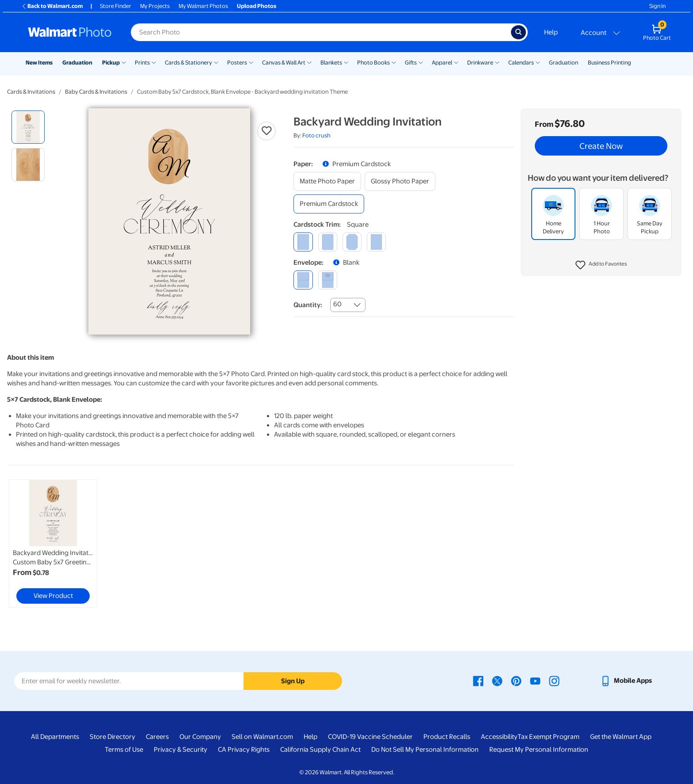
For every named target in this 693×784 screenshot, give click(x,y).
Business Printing (609, 63)
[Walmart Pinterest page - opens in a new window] (516, 681)
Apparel (442, 63)
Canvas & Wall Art (284, 63)
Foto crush (316, 135)
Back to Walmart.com (52, 6)
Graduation (77, 63)
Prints (142, 63)
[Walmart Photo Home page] (70, 32)
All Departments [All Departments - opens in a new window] (55, 737)
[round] (328, 242)
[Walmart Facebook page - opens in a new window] (478, 681)
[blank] (303, 280)
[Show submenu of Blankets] (346, 62)
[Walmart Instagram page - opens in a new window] (554, 681)
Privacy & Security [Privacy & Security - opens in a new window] (181, 750)
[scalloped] (376, 242)
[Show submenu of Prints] (154, 62)
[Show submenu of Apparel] (456, 62)
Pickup (111, 63)
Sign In (657, 6)
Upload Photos (257, 6)
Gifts (411, 63)
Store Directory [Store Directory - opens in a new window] (112, 737)
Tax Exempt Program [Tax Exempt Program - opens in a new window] (548, 737)
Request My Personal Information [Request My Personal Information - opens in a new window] (539, 750)
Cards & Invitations (31, 92)
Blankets (331, 63)
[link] (53, 544)
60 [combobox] (337, 304)
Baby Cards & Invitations (96, 92)
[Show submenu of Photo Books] (394, 62)
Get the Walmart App (621, 737)
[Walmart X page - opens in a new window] (497, 681)
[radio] (28, 127)
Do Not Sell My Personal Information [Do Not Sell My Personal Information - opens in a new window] (425, 750)
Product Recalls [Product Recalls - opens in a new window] (447, 737)
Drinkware (480, 63)
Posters (237, 63)
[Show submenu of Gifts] (421, 62)
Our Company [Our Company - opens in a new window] (200, 737)
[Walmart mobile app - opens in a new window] (626, 681)
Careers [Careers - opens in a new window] (157, 737)
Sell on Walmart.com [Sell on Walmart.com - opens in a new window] (262, 737)
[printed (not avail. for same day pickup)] (328, 280)
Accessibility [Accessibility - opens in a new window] (499, 737)
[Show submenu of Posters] (251, 62)
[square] (303, 242)
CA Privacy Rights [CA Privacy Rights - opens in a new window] (244, 750)
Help (551, 32)
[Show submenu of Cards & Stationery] (216, 62)
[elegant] (352, 242)
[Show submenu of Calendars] (538, 62)
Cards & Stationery (188, 63)
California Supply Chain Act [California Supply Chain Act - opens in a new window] (320, 750)
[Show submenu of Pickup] (124, 62)
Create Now (601, 146)
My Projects (155, 6)
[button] (601, 265)
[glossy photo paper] (400, 181)
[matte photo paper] (327, 181)
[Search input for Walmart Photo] (321, 32)
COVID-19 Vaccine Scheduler (370, 737)
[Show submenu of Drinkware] (497, 62)
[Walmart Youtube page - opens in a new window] (535, 681)
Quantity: (308, 305)
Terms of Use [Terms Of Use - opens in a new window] (124, 750)
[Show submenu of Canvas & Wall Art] (309, 62)
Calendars (521, 63)
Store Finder (116, 6)
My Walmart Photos (203, 6)
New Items (39, 63)
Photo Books (373, 63)
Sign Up (293, 681)
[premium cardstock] (329, 204)
